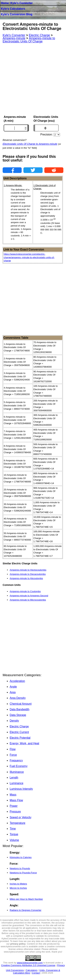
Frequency (16, 760)
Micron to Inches (18, 888)
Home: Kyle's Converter (17, 3)
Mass (13, 795)
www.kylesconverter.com (30, 963)
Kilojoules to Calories (21, 857)
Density (14, 721)
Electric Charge (19, 726)
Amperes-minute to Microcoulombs (28, 600)
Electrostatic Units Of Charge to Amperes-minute (30, 144)
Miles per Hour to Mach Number (26, 899)
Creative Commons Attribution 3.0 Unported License (28, 965)
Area (13, 692)
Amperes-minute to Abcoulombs (26, 578)
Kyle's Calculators (13, 9)
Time (13, 829)
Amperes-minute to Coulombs (25, 591)
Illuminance (17, 772)
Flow (13, 749)
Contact (36, 973)
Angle (13, 687)
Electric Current (19, 732)
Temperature (18, 823)
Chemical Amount (21, 704)
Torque (14, 834)
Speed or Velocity (21, 817)
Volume (14, 840)
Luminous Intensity (21, 789)
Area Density (18, 698)
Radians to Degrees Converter (26, 910)
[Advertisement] (33, 79)
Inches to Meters (18, 884)
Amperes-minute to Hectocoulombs (28, 570)
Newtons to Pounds (20, 868)
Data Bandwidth (20, 709)
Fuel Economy (19, 766)
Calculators (32, 970)
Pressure (15, 812)
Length (14, 778)
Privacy (61, 965)
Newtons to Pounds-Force (23, 873)
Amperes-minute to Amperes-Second (29, 596)
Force (13, 755)
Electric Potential (20, 738)
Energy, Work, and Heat (24, 743)
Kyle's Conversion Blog (17, 14)
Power (14, 806)
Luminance (16, 783)
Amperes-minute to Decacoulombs (28, 574)
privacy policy (18, 944)
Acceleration (17, 681)
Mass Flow (16, 800)
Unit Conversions (15, 970)
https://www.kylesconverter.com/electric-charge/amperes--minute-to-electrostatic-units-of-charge (29, 257)
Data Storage (18, 715)
